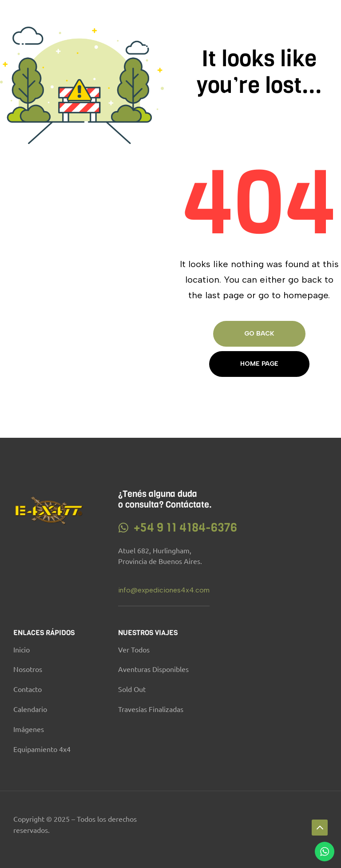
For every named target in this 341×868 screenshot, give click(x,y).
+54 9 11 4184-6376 (185, 528)
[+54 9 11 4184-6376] (124, 528)
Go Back (259, 334)
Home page (259, 364)
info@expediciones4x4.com (164, 590)
